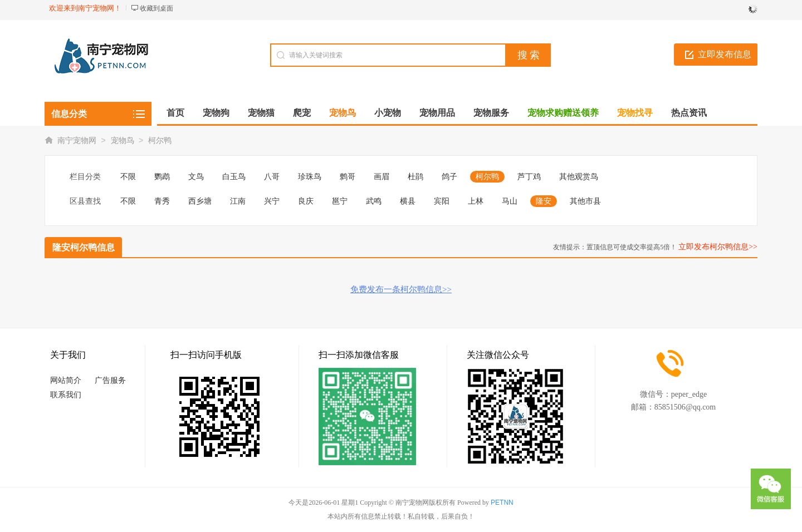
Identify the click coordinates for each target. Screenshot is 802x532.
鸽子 (449, 177)
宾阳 (442, 201)
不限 (128, 177)
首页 (175, 113)
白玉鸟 (234, 177)
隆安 (544, 201)
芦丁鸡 (529, 177)
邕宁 (340, 201)
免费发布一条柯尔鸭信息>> (401, 289)
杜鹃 (415, 177)
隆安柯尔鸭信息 (84, 247)
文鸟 (196, 177)
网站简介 (66, 380)
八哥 (272, 177)
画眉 (382, 177)
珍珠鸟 (310, 177)
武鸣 (374, 201)
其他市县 (585, 201)
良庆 (306, 201)
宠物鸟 (123, 141)
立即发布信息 (725, 54)
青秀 (162, 201)
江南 (238, 201)
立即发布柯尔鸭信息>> (718, 247)
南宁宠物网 (77, 141)
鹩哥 (348, 177)
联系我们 (66, 395)
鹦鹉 (162, 177)
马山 (510, 201)
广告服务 (110, 380)
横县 (408, 201)
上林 (476, 201)
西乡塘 (200, 201)
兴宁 (272, 201)
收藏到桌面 (157, 8)
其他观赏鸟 (579, 177)
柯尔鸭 (160, 141)
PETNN (502, 503)
